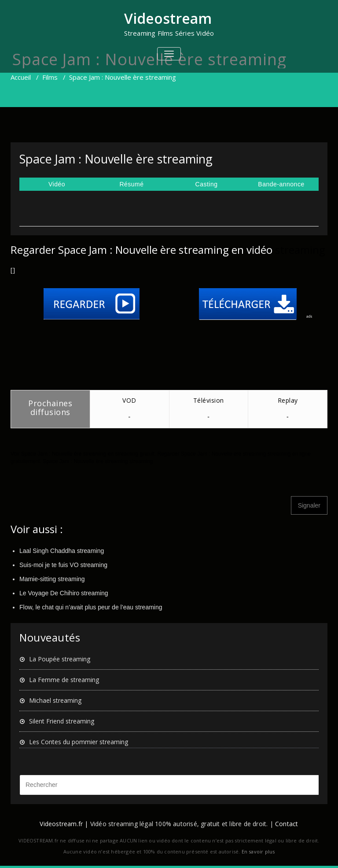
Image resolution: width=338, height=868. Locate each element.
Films (50, 77)
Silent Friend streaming (62, 721)
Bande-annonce (281, 184)
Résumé (131, 184)
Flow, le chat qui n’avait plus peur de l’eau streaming (91, 607)
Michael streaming (55, 700)
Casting (207, 184)
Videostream (168, 18)
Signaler (309, 505)
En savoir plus (258, 851)
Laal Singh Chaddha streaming (62, 551)
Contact (287, 824)
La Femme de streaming (64, 680)
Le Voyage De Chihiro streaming (64, 593)
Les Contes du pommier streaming (79, 742)
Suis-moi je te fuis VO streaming (63, 565)
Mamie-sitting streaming (52, 579)
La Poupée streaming (60, 659)
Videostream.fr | (64, 824)
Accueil (21, 77)
